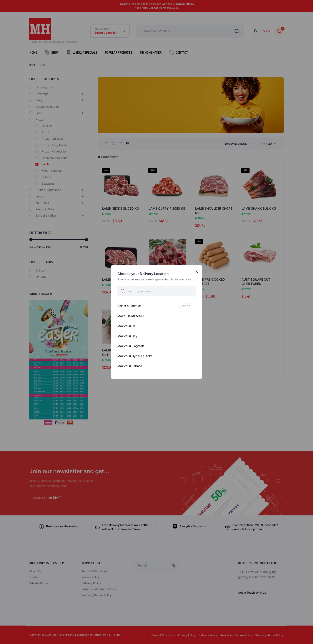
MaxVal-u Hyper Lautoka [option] (135, 356)
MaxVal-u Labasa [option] (130, 366)
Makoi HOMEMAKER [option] (132, 316)
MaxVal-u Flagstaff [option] (131, 346)
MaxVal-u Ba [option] (126, 326)
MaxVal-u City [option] (127, 336)
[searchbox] (156, 291)
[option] (156, 306)
